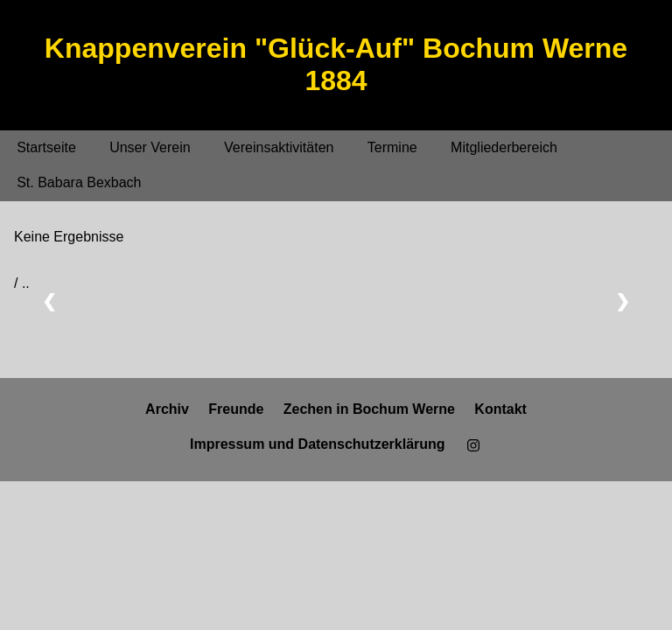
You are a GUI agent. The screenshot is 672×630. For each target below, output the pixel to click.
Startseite (46, 147)
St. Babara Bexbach (79, 182)
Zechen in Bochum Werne (369, 409)
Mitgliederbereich (504, 147)
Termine (392, 147)
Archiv (167, 409)
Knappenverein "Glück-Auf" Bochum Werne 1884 (336, 64)
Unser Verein (150, 147)
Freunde (236, 409)
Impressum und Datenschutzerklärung (318, 444)
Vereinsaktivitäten (279, 147)
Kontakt (500, 409)
